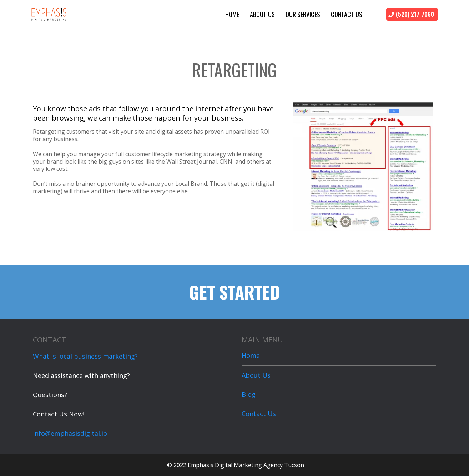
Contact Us (347, 14)
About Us (262, 14)
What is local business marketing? (85, 356)
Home (232, 14)
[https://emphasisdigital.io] (49, 14)
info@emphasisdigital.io (70, 433)
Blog (249, 394)
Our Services (303, 14)
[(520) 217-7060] (412, 14)
